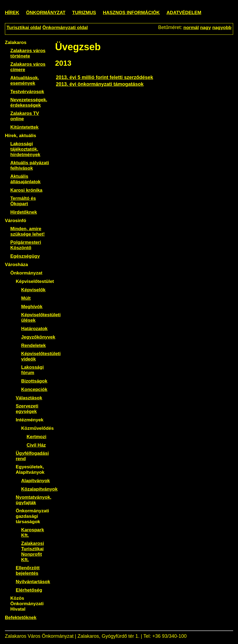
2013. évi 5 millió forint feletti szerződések (104, 77)
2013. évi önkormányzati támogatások (100, 84)
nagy (205, 28)
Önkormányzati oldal (65, 28)
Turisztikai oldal (24, 28)
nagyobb (222, 28)
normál (191, 28)
